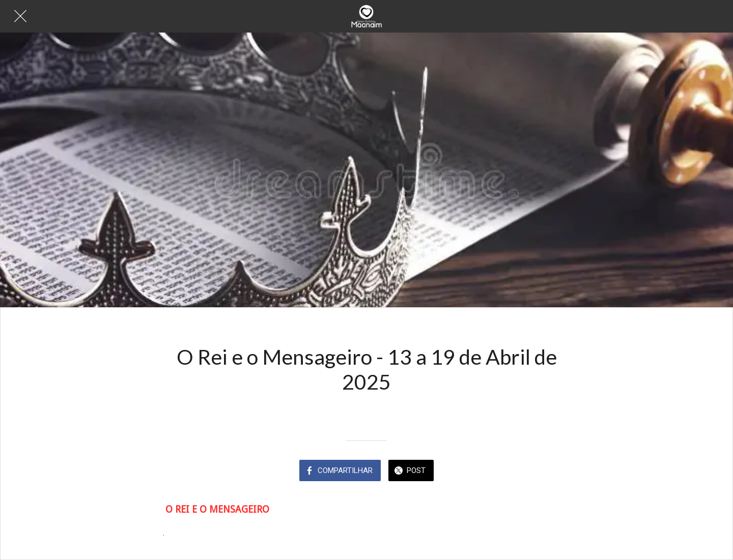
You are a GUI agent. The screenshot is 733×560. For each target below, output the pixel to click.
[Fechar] (20, 16)
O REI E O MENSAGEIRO (217, 509)
